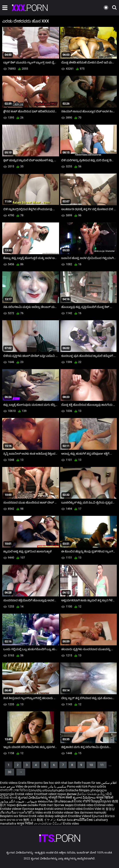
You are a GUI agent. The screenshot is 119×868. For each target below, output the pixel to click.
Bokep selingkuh (56, 816)
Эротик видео (64, 805)
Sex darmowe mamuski (90, 812)
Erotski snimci (54, 809)
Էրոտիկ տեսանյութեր (47, 790)
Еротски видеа (33, 809)
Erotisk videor (24, 794)
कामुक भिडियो (25, 824)
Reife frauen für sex (87, 783)
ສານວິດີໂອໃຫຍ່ (84, 820)
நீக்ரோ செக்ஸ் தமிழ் (91, 794)
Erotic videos (9, 783)
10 (91, 765)
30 (10, 772)
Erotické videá (74, 809)
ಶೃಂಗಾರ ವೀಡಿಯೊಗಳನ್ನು (33, 798)
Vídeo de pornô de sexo (32, 787)
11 (102, 765)
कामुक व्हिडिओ (105, 798)
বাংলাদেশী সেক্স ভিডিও (14, 790)
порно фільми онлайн (22, 805)
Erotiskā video (84, 805)
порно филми (67, 794)
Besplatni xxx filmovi (14, 816)
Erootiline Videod (80, 816)
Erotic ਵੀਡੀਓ (83, 801)
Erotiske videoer (11, 809)
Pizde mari (46, 805)
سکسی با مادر (57, 787)
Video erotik (44, 812)
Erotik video (37, 816)
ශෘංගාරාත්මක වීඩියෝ (48, 824)
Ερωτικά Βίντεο (103, 816)
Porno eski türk (77, 787)
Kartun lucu (65, 820)
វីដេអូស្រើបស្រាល (102, 801)
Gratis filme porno (30, 783)
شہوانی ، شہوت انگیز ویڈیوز (19, 801)
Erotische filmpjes (78, 790)
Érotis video (71, 824)
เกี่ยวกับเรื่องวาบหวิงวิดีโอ (18, 812)
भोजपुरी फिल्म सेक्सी (60, 798)
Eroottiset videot (46, 794)
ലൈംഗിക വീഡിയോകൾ (56, 801)
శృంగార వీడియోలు (84, 798)
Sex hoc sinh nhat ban (58, 783)
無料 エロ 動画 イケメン (40, 820)
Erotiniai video (104, 805)
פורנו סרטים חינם (11, 820)
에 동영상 (108, 809)
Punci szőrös (97, 787)
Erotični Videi (93, 809)
